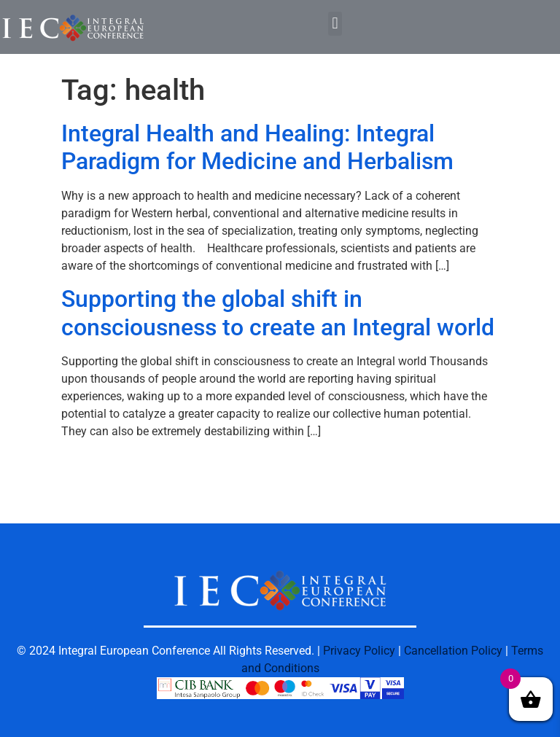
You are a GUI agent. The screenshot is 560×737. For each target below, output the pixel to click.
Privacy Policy (359, 651)
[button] (335, 24)
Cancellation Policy (453, 651)
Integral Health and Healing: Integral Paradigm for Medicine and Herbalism (257, 147)
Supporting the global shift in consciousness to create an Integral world (278, 313)
